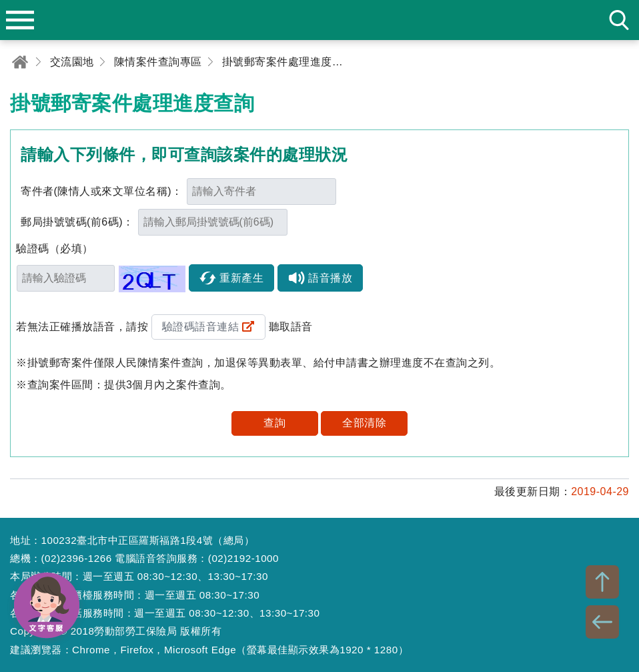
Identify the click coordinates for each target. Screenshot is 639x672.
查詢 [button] (274, 423)
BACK (602, 622)
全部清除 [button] (364, 423)
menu (20, 20)
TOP (602, 582)
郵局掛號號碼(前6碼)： (77, 222)
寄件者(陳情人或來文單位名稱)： (102, 191)
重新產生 (241, 278)
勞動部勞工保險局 (319, 20)
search (619, 20)
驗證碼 (55, 249)
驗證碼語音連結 (201, 327)
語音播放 (330, 278)
